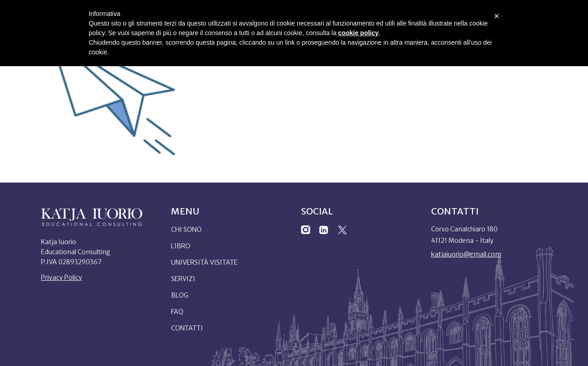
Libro (181, 246)
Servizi (183, 279)
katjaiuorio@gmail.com (466, 254)
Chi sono (186, 230)
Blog (180, 295)
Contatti (187, 328)
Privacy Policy (62, 277)
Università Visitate (204, 262)
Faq (177, 312)
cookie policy (358, 33)
